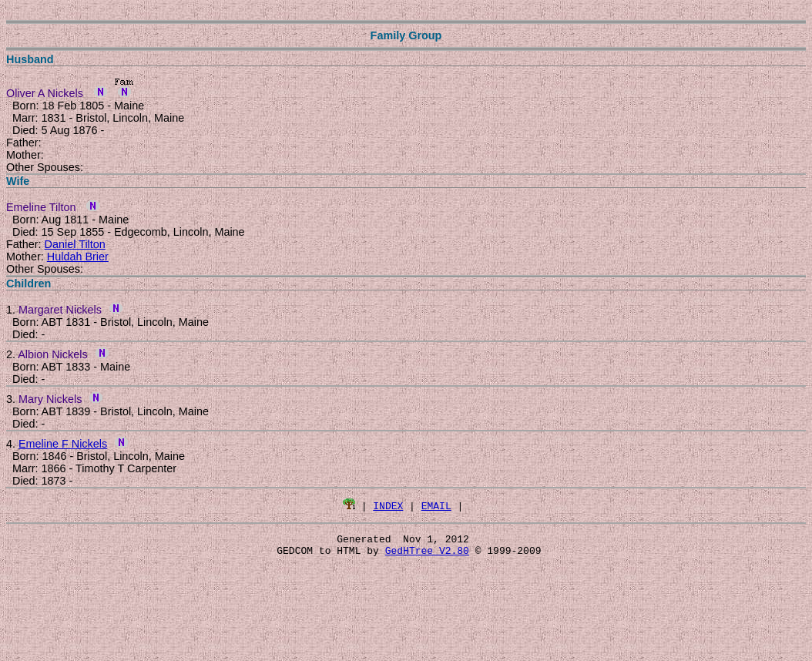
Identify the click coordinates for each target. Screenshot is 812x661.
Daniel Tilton (75, 244)
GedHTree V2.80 (427, 555)
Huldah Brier (78, 257)
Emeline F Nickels (63, 444)
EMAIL (436, 505)
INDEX (388, 505)
